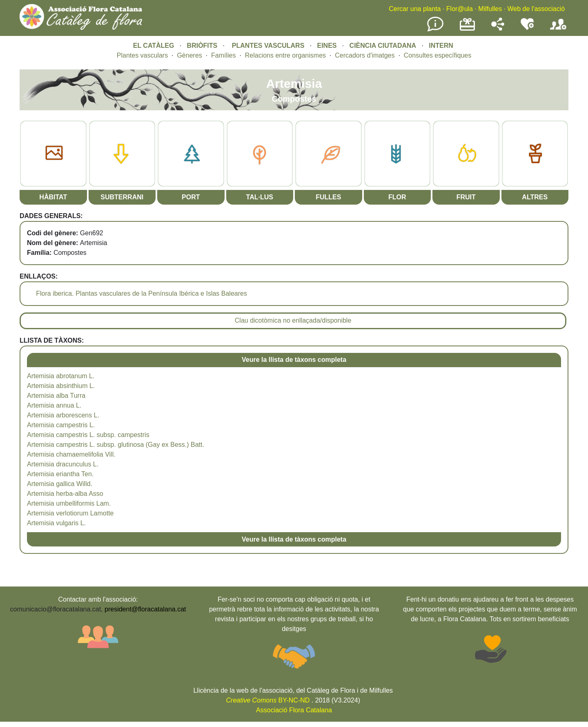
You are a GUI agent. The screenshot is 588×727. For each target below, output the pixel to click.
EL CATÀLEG (154, 46)
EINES (327, 46)
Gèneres (189, 55)
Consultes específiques (438, 55)
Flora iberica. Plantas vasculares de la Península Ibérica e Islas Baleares (141, 293)
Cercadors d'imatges (365, 55)
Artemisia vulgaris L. (56, 523)
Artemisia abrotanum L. (61, 376)
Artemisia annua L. (54, 405)
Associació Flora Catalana (294, 710)
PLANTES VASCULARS (268, 46)
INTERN (441, 46)
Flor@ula (460, 9)
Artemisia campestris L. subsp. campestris (88, 435)
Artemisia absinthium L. (61, 386)
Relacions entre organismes (285, 55)
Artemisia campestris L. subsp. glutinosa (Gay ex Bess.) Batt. (116, 445)
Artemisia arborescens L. (63, 415)
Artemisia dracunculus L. (63, 464)
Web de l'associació (536, 9)
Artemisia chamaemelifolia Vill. (71, 454)
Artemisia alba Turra (56, 396)
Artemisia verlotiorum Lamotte (70, 513)
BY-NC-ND (268, 700)
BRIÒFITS (203, 46)
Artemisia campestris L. (61, 425)
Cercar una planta (415, 9)
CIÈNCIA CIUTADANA (383, 46)
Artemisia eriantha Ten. (60, 474)
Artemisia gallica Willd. (60, 484)
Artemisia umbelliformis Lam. (69, 503)
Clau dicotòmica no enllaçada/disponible (293, 320)
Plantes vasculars (142, 55)
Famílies (223, 55)
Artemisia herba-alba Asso (65, 494)
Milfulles (490, 9)
